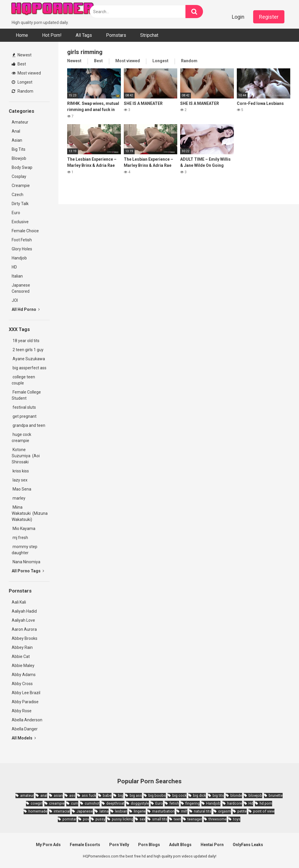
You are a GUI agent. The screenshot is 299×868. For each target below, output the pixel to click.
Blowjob (19, 158)
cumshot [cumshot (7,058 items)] (92, 803)
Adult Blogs (180, 845)
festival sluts (24, 407)
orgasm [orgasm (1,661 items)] (225, 811)
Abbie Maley (23, 666)
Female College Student (26, 395)
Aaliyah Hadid (24, 611)
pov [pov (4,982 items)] (86, 819)
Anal (16, 131)
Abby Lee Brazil (26, 693)
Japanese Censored (21, 288)
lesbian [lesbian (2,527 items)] (121, 811)
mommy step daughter (25, 550)
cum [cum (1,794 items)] (75, 803)
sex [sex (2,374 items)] (142, 819)
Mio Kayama (24, 529)
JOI (15, 300)
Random (22, 91)
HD (14, 267)
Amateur (20, 122)
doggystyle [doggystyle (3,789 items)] (140, 803)
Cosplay (19, 176)
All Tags (84, 35)
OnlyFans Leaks (248, 845)
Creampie (21, 186)
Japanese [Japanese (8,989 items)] (85, 811)
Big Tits (19, 149)
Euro (16, 213)
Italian (17, 276)
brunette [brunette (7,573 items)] (276, 795)
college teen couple (23, 380)
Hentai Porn (212, 845)
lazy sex (20, 480)
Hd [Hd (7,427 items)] (251, 803)
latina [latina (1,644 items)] (104, 811)
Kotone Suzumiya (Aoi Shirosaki (26, 456)
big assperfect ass (29, 368)
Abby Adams (24, 675)
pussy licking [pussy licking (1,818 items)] (122, 819)
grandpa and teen (28, 425)
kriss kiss (20, 471)
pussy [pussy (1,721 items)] (100, 819)
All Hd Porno (26, 309)
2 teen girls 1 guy (28, 350)
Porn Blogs (149, 845)
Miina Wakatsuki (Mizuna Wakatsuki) (30, 513)
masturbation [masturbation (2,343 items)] (163, 811)
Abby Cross (22, 684)
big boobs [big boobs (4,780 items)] (157, 795)
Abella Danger (25, 729)
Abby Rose (22, 711)
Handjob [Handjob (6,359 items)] (213, 803)
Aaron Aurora (24, 629)
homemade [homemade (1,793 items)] (38, 811)
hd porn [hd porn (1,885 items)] (266, 803)
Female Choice (25, 231)
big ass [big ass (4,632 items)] (136, 795)
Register (269, 17)
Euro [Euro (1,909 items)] (159, 803)
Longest (22, 82)
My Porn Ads (48, 845)
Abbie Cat (21, 656)
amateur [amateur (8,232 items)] (27, 795)
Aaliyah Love (23, 620)
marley (19, 498)
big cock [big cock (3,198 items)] (179, 795)
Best (19, 64)
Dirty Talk (20, 204)
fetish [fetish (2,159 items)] (174, 803)
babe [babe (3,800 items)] (107, 795)
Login (238, 17)
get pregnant (24, 416)
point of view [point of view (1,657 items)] (264, 811)
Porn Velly (119, 845)
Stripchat (149, 35)
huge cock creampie (21, 438)
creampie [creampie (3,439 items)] (57, 803)
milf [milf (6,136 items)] (184, 811)
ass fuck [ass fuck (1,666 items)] (89, 795)
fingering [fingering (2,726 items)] (193, 803)
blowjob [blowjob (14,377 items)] (255, 795)
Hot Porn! (52, 35)
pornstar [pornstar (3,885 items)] (69, 819)
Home (22, 35)
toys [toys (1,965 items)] (237, 819)
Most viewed (26, 73)
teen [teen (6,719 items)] (177, 819)
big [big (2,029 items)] (121, 795)
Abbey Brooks (25, 638)
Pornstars (116, 35)
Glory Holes (22, 249)
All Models (24, 738)
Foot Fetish (22, 240)
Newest (22, 55)
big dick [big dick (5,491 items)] (199, 795)
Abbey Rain (22, 647)
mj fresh (20, 538)
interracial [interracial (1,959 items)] (62, 811)
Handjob (19, 258)
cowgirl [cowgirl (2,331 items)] (37, 803)
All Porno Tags (28, 571)
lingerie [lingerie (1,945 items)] (140, 811)
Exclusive (20, 222)
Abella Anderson (27, 720)
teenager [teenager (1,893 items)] (195, 819)
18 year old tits (26, 341)
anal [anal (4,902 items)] (44, 795)
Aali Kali (19, 602)
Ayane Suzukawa (29, 359)
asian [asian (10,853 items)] (58, 795)
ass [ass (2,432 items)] (72, 795)
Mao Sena (22, 489)
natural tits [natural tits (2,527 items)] (203, 811)
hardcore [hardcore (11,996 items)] (235, 803)
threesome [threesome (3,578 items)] (218, 819)
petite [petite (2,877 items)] (242, 811)
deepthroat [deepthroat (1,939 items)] (115, 803)
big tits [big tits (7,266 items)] (218, 795)
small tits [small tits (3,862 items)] (160, 819)
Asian (17, 140)
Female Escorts (85, 845)
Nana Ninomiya (27, 562)
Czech (18, 195)
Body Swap (22, 167)
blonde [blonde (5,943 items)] (236, 795)
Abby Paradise (25, 702)
